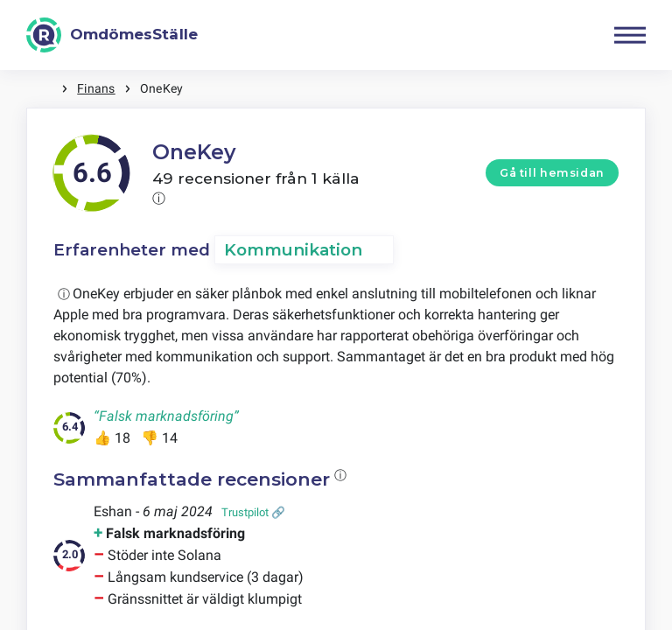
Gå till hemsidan (552, 173)
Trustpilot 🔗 (253, 512)
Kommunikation (293, 250)
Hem (44, 89)
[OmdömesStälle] (112, 35)
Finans (96, 88)
